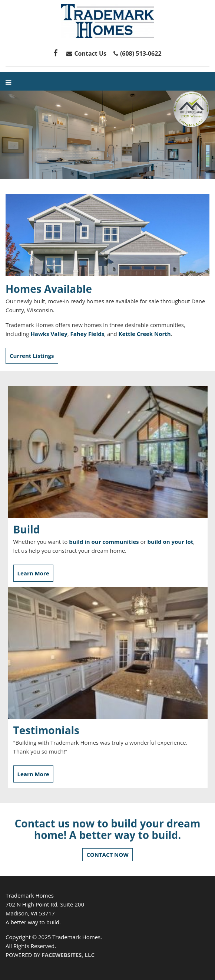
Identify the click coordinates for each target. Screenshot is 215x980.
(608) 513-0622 (141, 53)
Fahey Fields (87, 334)
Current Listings (32, 356)
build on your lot (170, 542)
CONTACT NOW (107, 855)
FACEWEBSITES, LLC (68, 955)
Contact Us (85, 53)
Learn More (33, 573)
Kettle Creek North (145, 334)
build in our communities (104, 542)
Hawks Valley (49, 334)
